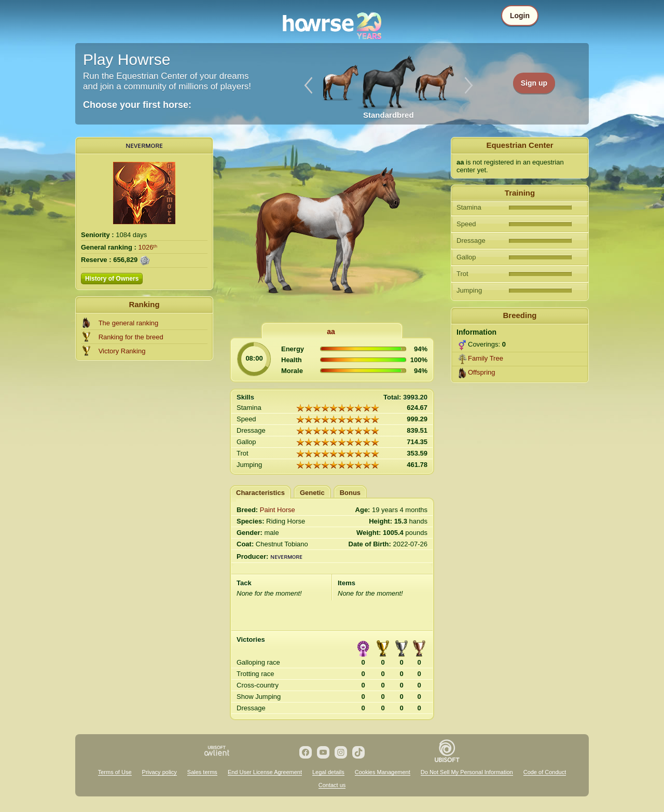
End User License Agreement (265, 772)
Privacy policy (160, 772)
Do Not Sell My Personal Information (467, 772)
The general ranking (129, 323)
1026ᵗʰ (148, 247)
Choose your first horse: (137, 105)
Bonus (350, 493)
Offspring (482, 372)
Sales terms (202, 772)
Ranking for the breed (131, 337)
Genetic (312, 493)
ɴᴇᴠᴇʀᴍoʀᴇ (144, 145)
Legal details (328, 772)
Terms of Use (115, 772)
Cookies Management (383, 772)
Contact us (332, 785)
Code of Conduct (545, 772)
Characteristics (260, 493)
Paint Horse (278, 510)
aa (331, 332)
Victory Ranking (122, 351)
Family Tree (486, 358)
